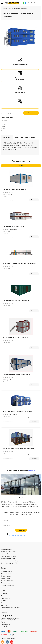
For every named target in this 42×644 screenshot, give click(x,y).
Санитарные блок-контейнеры (10, 561)
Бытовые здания (6, 576)
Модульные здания (8, 9)
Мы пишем (4, 601)
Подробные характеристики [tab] (25, 137)
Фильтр (21, 166)
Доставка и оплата (7, 596)
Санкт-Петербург (35, 3)
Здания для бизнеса (7, 581)
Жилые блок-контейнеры (8, 552)
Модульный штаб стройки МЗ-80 (13, 226)
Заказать (31, 113)
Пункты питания (6, 583)
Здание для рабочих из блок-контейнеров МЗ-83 (18, 448)
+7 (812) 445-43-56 (7, 616)
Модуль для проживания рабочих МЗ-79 (16, 189)
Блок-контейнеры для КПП (9, 563)
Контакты (5, 613)
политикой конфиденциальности (17, 535)
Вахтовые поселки (7, 571)
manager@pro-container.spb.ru (10, 626)
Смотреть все (32, 471)
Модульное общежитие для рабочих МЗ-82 (17, 374)
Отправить (21, 530)
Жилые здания (5, 578)
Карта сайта (5, 605)
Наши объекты (5, 598)
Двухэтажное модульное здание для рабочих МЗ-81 (19, 263)
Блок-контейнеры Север (8, 558)
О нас (3, 590)
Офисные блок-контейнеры (9, 554)
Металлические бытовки (8, 556)
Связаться (4, 603)
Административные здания (9, 574)
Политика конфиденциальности (11, 608)
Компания (4, 594)
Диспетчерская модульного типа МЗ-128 (16, 337)
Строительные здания (8, 585)
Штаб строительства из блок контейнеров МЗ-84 (19, 411)
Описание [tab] (7, 137)
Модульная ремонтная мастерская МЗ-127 (16, 300)
